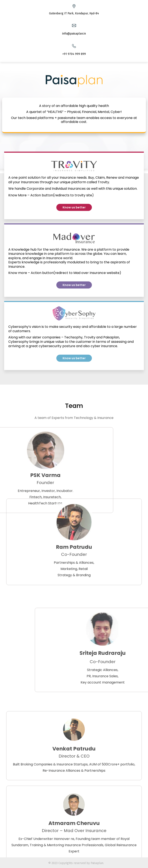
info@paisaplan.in (74, 34)
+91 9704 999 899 (74, 54)
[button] (74, 207)
